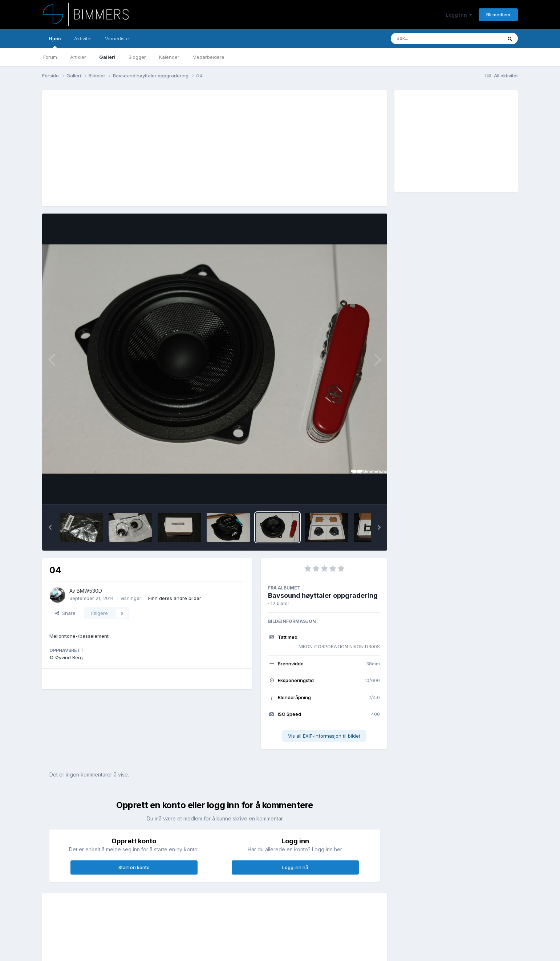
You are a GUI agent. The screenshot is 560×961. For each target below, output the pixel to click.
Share (65, 613)
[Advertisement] (182, 148)
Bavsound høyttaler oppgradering (323, 595)
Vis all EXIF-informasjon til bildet (324, 736)
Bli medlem (498, 15)
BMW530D (89, 591)
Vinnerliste (117, 38)
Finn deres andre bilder (175, 598)
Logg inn (459, 15)
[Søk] (428, 38)
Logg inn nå (295, 867)
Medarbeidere (208, 57)
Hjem (55, 42)
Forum (50, 57)
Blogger (137, 57)
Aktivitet (83, 38)
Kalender (169, 57)
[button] (50, 527)
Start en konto (134, 867)
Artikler (78, 57)
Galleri (107, 57)
